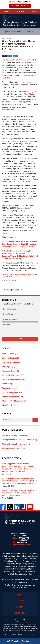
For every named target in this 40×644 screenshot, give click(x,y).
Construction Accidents (13, 379)
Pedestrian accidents (12, 397)
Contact (20, 11)
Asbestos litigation (14, 275)
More (35, 11)
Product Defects (10, 371)
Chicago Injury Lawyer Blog (13, 448)
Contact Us (20, 613)
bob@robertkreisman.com (20, 545)
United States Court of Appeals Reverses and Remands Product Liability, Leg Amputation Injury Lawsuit (19, 493)
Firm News (8, 384)
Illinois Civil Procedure (13, 375)
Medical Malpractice (12, 392)
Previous (6, 290)
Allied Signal (29, 94)
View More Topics (9, 405)
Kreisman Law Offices (28, 635)
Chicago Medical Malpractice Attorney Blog (20, 440)
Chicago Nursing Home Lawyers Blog (17, 444)
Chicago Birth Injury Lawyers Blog (16, 435)
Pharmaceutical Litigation (14, 401)
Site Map (20, 607)
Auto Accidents (11, 354)
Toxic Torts (24, 275)
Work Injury (31, 275)
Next (21, 290)
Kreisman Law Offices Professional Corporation (20, 20)
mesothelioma (8, 110)
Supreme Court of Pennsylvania (18, 60)
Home (7, 11)
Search (35, 420)
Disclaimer (20, 601)
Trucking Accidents (12, 362)
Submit (20, 339)
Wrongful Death (7, 277)
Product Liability (11, 388)
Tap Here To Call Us (20, 6)
